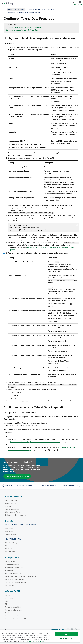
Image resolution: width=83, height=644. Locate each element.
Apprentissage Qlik (12, 508)
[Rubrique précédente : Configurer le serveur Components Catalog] (21, 485)
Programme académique (14, 606)
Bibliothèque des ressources (16, 514)
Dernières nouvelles (13, 615)
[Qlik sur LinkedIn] (72, 628)
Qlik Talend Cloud (12, 530)
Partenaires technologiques (15, 578)
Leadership (9, 597)
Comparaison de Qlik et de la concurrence (21, 575)
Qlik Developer (11, 502)
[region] (40, 637)
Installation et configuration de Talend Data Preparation (24, 12)
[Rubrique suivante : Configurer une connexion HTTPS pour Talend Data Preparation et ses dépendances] (62, 485)
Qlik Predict (9, 548)
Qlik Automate (10, 551)
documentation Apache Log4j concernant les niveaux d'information (35, 441)
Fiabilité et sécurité (12, 564)
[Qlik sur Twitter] (68, 628)
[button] (77, 225)
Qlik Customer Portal (13, 511)
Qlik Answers (10, 545)
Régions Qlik (10, 584)
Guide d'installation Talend (16, 9)
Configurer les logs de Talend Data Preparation (22, 30)
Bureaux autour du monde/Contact (18, 618)
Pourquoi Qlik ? (11, 561)
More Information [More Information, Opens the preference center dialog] (66, 639)
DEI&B (7, 603)
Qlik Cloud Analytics (12, 542)
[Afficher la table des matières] (4, 9)
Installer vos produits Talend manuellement (41, 9)
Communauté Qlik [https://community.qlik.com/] (57, 629)
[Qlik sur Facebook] (76, 628)
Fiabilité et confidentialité (14, 567)
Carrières (9, 612)
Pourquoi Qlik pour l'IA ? (14, 572)
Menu (80, 4)
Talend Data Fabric (12, 533)
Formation (9, 505)
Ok (66, 634)
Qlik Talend (9, 527)
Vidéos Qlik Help (11, 499)
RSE (7, 600)
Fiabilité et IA (10, 570)
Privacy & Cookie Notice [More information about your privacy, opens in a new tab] (35, 641)
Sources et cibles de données (16, 581)
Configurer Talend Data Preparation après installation (24, 27)
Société (8, 594)
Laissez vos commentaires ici (17, 475)
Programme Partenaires (14, 609)
